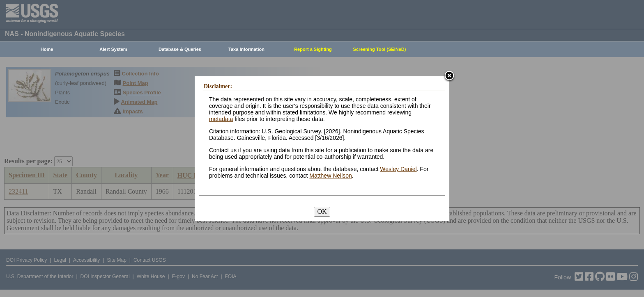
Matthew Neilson (331, 176)
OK (322, 211)
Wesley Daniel (398, 169)
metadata (221, 119)
